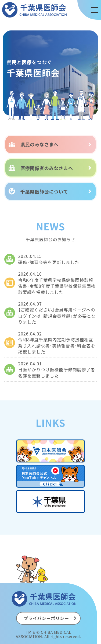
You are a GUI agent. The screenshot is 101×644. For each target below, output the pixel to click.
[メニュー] (95, 10)
